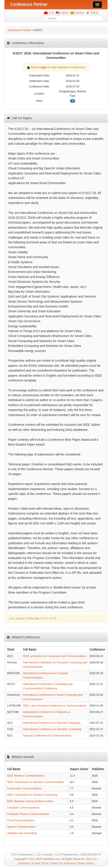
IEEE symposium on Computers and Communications (55, 656)
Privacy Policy (86, 863)
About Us (91, 859)
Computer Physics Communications (28, 814)
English (64, 13)
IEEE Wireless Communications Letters (30, 801)
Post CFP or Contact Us (48, 863)
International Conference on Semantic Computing (52, 729)
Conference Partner (19, 30)
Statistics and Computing (22, 833)
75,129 (58, 855)
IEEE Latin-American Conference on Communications (55, 706)
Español (79, 13)
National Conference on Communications (47, 736)
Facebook (24, 863)
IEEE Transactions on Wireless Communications (36, 782)
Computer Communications (23, 808)
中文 (51, 13)
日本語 (94, 13)
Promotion (70, 863)
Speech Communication (21, 827)
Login (43, 67)
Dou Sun (34, 618)
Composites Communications (24, 788)
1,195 (38, 855)
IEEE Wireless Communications (26, 776)
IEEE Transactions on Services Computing (32, 795)
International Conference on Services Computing (52, 723)
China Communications (21, 820)
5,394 (14, 855)
